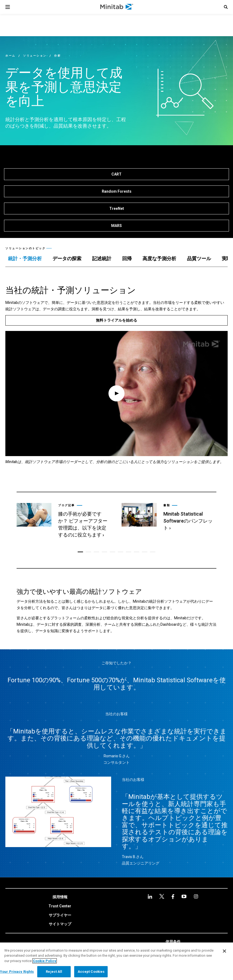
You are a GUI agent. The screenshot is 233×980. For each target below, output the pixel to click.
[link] (64, 521)
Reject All (54, 972)
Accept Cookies (91, 972)
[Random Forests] (117, 191)
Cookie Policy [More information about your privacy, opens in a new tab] (45, 961)
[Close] (224, 951)
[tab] (25, 259)
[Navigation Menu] (8, 7)
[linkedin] (150, 896)
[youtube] (173, 896)
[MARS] (117, 226)
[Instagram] (184, 896)
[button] (226, 7)
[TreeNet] (117, 208)
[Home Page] (117, 7)
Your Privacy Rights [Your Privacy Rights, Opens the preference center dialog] (17, 972)
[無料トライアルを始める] (117, 320)
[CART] (117, 174)
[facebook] (162, 896)
